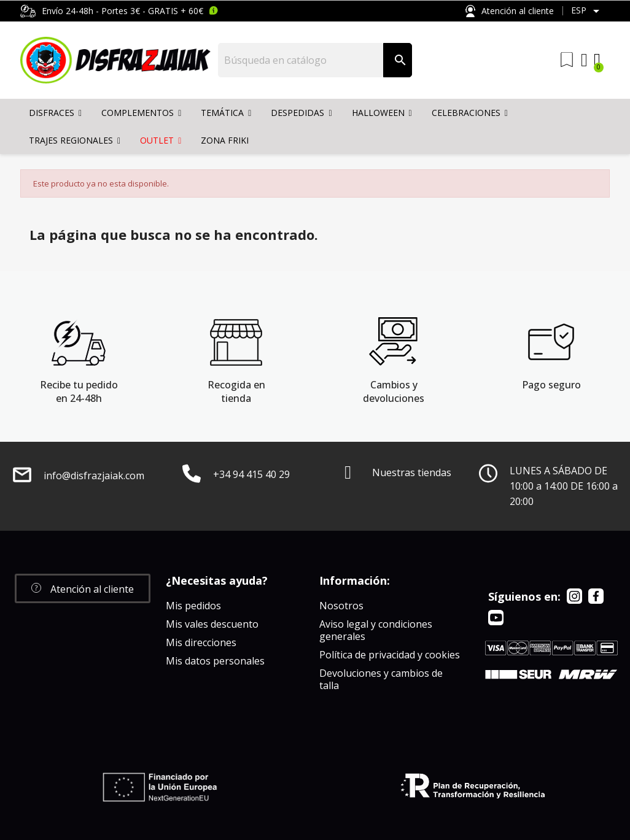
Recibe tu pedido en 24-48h (79, 391)
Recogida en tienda (236, 391)
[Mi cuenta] (584, 60)
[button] (83, 588)
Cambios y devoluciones (394, 391)
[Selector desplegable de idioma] (587, 11)
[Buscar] (301, 60)
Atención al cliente (510, 11)
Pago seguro (551, 385)
